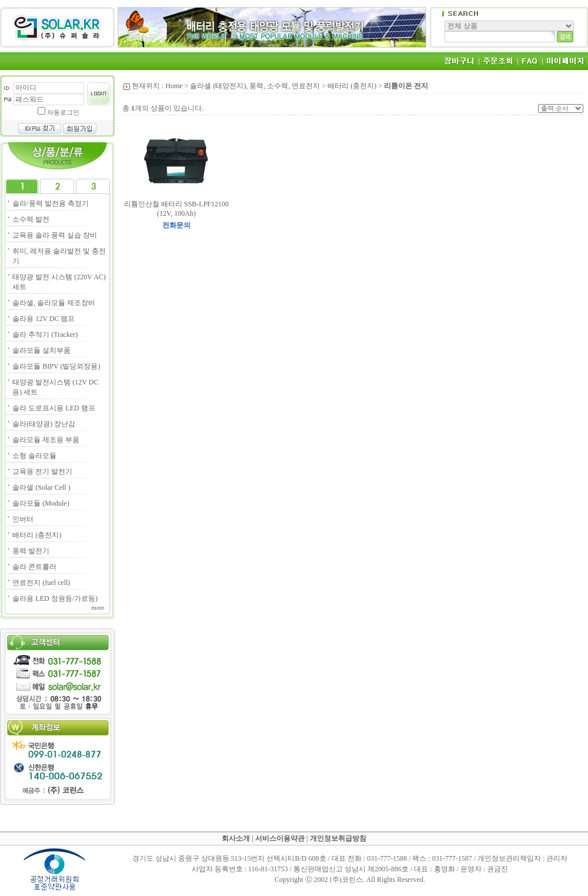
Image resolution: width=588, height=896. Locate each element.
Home (174, 86)
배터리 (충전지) (37, 535)
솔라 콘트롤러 (34, 567)
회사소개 (236, 838)
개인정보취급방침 (338, 838)
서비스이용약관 (280, 838)
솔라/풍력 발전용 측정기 (50, 203)
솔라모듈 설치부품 (41, 350)
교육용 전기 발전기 (42, 472)
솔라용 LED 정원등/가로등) (55, 599)
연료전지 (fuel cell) (41, 583)
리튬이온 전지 (406, 86)
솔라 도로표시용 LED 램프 (54, 408)
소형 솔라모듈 (34, 456)
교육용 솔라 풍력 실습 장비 (55, 235)
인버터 (23, 519)
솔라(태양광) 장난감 (44, 424)
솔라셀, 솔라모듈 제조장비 (54, 303)
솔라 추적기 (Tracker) (45, 335)
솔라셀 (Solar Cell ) (41, 487)
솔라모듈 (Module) (41, 503)
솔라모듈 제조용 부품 (46, 440)
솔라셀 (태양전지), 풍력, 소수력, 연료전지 (255, 86)
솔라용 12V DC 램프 (44, 319)
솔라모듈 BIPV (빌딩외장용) (56, 366)
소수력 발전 (31, 219)
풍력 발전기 (31, 551)
